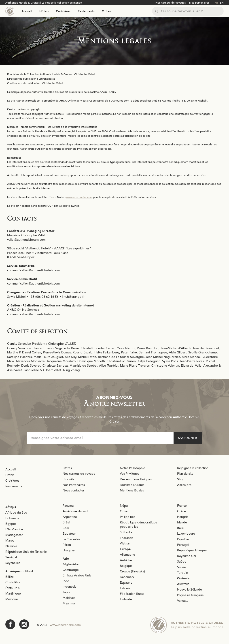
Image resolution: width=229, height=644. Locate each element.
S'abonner (188, 438)
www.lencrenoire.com (79, 197)
